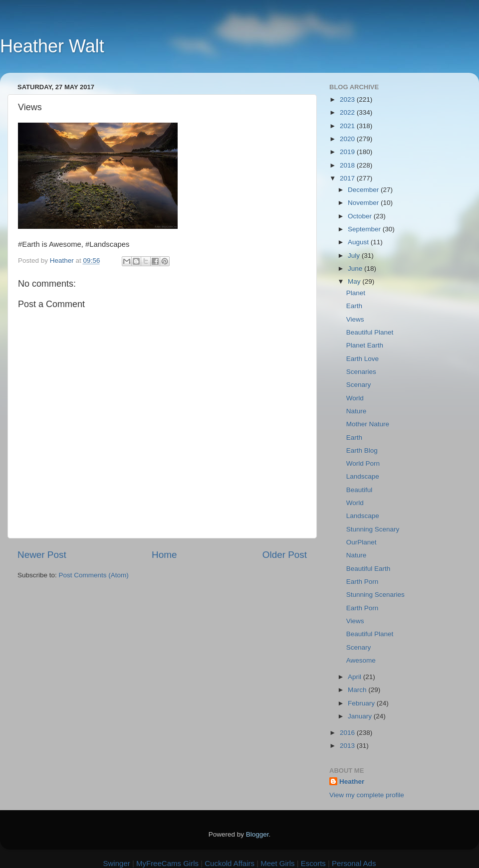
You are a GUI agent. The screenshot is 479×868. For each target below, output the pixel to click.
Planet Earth (365, 345)
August (359, 242)
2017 (348, 178)
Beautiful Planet (370, 332)
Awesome (361, 660)
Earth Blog (362, 450)
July (355, 256)
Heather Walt (52, 46)
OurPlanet (361, 542)
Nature (357, 411)
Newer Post (42, 555)
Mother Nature (368, 424)
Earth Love (362, 359)
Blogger (257, 834)
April (356, 677)
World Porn (363, 463)
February (362, 703)
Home (164, 555)
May (355, 281)
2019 (348, 152)
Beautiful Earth (368, 569)
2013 (348, 746)
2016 (348, 733)
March (358, 690)
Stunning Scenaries (375, 595)
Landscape (363, 476)
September (365, 229)
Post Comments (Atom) (94, 575)
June (356, 268)
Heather (352, 781)
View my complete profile (367, 795)
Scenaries (361, 372)
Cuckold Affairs (230, 863)
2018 (348, 165)
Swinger (117, 863)
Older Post (285, 555)
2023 (348, 99)
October (361, 216)
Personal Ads (354, 863)
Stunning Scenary (373, 529)
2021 (348, 126)
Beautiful (359, 490)
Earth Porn (362, 582)
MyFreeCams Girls (167, 863)
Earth (354, 306)
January (361, 716)
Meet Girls (277, 863)
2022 (348, 112)
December (364, 190)
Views (355, 319)
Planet (356, 293)
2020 (348, 139)
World (355, 398)
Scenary (359, 385)
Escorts (313, 863)
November (364, 203)
